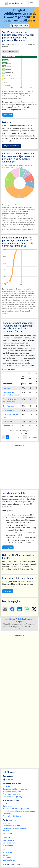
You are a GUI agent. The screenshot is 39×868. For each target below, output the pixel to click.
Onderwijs (7, 814)
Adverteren (7, 852)
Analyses (6, 823)
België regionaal (25, 797)
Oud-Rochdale (9, 406)
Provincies (7, 794)
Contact (6, 855)
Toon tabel (8, 115)
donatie (20, 566)
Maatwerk (7, 857)
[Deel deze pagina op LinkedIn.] (19, 609)
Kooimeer (7, 388)
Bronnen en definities (11, 826)
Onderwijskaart (9, 843)
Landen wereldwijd (10, 797)
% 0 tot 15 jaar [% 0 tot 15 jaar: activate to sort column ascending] (23, 380)
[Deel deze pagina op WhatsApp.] (27, 609)
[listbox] (11, 52)
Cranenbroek (8, 426)
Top (21, 629)
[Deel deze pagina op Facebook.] (12, 609)
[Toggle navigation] (31, 3)
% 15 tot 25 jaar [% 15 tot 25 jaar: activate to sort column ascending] (30, 379)
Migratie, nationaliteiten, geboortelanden (19, 811)
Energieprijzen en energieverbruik (16, 809)
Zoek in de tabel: (20, 369)
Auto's (5, 804)
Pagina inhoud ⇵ (19, 25)
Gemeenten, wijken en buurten (15, 789)
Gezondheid (8, 806)
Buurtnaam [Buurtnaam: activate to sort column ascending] (8, 384)
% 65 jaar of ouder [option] (10, 52)
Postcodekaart (9, 845)
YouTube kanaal (9, 860)
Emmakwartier (9, 410)
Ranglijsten (8, 547)
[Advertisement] (19, 468)
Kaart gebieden (9, 840)
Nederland (16, 794)
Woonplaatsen (17, 791)
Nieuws (6, 831)
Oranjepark (8, 421)
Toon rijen (19, 433)
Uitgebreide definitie (12, 146)
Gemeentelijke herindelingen (14, 828)
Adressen (7, 786)
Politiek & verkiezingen (12, 816)
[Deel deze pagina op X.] (34, 609)
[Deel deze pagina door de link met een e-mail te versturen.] (5, 609)
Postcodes (7, 791)
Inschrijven (8, 591)
